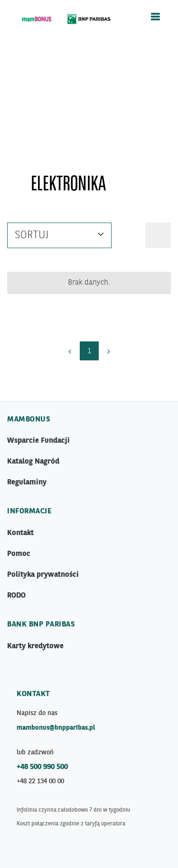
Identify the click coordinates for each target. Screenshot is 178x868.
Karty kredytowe (35, 646)
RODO (16, 596)
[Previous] (70, 351)
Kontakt (20, 533)
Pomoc (19, 554)
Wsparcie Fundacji (38, 441)
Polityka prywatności (43, 575)
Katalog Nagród (33, 462)
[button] (158, 235)
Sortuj (59, 234)
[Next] (109, 351)
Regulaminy (27, 483)
